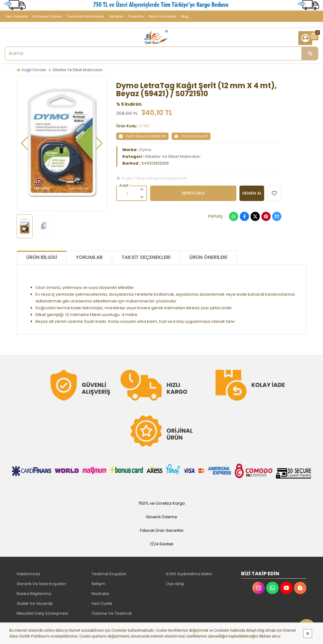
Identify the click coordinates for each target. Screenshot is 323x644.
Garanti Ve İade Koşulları (41, 584)
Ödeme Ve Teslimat (112, 613)
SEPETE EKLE (193, 193)
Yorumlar (89, 257)
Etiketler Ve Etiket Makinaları (78, 70)
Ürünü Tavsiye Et (191, 136)
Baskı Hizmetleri (163, 16)
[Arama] (310, 53)
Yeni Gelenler (16, 16)
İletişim (98, 584)
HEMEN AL (252, 193)
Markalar (100, 594)
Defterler (116, 16)
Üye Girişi (175, 584)
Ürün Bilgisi (42, 257)
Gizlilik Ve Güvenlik (35, 603)
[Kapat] (308, 634)
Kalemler (136, 16)
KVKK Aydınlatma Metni (189, 574)
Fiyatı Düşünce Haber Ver (142, 136)
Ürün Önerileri (208, 257)
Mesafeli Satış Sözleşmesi (42, 613)
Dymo (145, 150)
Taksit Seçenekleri (146, 257)
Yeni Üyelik (102, 603)
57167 (145, 126)
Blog (185, 16)
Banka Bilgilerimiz (34, 594)
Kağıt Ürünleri (34, 70)
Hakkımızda (28, 574)
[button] (25, 143)
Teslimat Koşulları (109, 574)
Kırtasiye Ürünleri (47, 16)
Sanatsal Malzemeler (86, 16)
